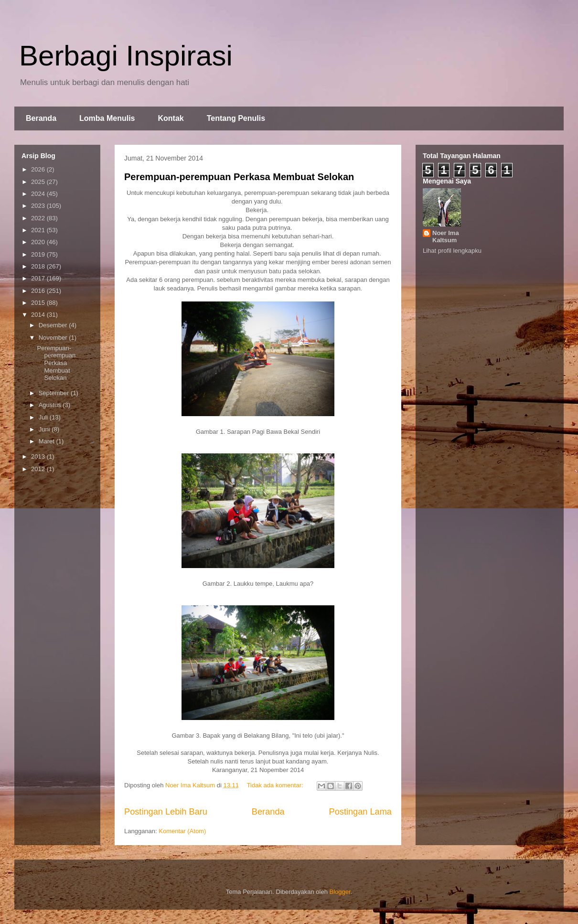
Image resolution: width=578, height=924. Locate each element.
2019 (39, 254)
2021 (39, 230)
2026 (39, 169)
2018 (39, 266)
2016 (39, 291)
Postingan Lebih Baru (166, 812)
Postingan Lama (360, 812)
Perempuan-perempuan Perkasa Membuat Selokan (239, 177)
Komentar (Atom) (182, 831)
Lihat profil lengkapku (452, 251)
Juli (44, 417)
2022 (39, 218)
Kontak (171, 118)
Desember (54, 325)
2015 (39, 303)
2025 (39, 182)
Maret (48, 441)
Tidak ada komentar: (276, 785)
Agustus (51, 405)
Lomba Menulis (107, 118)
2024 (39, 194)
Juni (45, 429)
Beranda (41, 118)
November (54, 338)
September (55, 393)
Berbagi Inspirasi (126, 56)
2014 (39, 315)
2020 (39, 242)
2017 (39, 278)
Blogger (340, 892)
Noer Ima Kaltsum (446, 236)
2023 (39, 206)
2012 (39, 469)
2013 (39, 457)
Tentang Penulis (236, 118)
